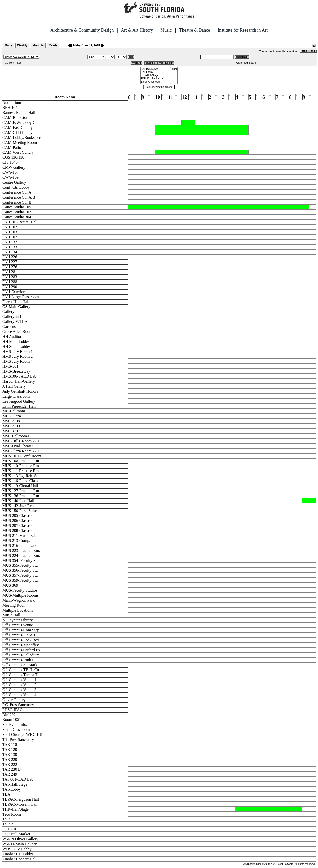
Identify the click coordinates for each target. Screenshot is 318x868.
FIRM (174, 69)
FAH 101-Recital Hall (155, 79)
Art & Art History (137, 30)
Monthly (38, 45)
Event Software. (285, 864)
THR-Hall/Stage (155, 76)
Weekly (22, 45)
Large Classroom (155, 82)
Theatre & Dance (195, 30)
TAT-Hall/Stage (155, 69)
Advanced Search (247, 63)
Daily (9, 45)
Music (166, 30)
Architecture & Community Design (82, 30)
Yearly (53, 45)
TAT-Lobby (155, 72)
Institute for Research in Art (243, 30)
